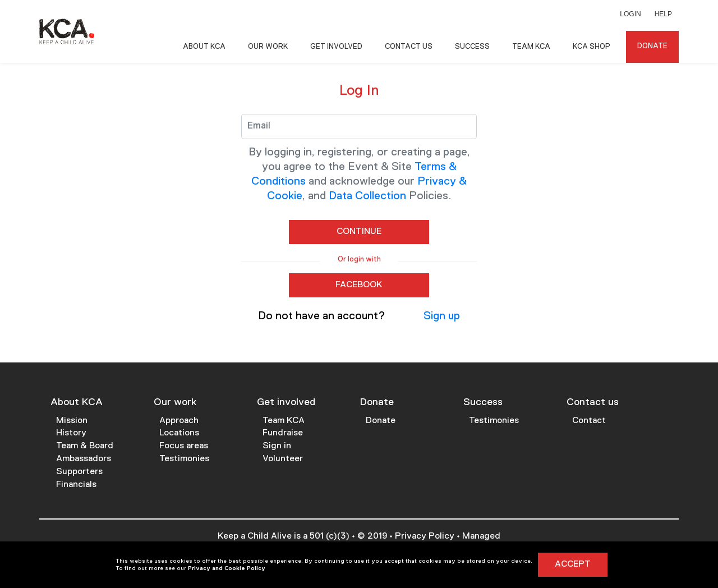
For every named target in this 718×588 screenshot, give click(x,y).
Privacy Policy (425, 536)
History (71, 433)
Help (663, 14)
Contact (589, 421)
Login (630, 14)
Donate (652, 46)
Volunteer (283, 459)
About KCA (204, 47)
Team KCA (531, 47)
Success (472, 47)
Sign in (277, 446)
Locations (179, 433)
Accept (573, 564)
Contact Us (409, 47)
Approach (179, 421)
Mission (72, 421)
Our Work (268, 47)
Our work (175, 402)
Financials (76, 485)
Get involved (286, 402)
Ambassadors (84, 459)
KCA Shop (592, 47)
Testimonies (184, 459)
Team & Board (85, 446)
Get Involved (336, 47)
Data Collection (367, 196)
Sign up (442, 316)
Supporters (79, 472)
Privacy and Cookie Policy (227, 568)
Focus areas (184, 446)
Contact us (593, 402)
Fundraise (283, 433)
